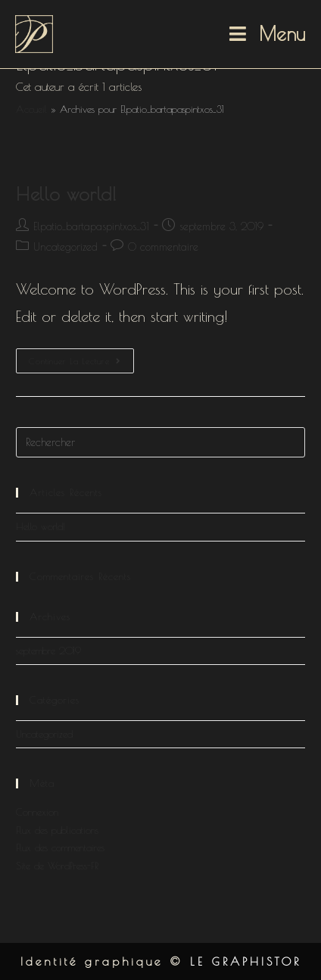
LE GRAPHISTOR (246, 961)
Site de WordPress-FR (57, 866)
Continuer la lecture (81, 364)
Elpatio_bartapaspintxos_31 (91, 226)
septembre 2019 (48, 651)
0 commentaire (163, 247)
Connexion (37, 812)
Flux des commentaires (60, 847)
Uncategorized (65, 247)
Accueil (31, 109)
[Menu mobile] (268, 34)
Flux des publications (57, 830)
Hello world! (66, 194)
